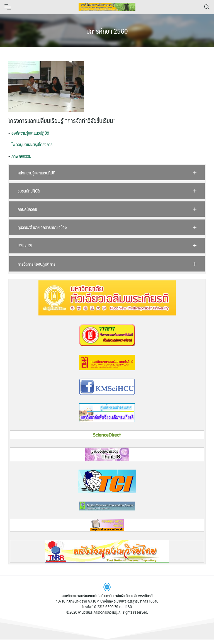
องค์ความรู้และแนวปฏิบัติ (30, 133)
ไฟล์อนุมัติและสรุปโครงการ (32, 144)
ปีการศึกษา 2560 (107, 31)
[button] (107, 173)
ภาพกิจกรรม (21, 156)
